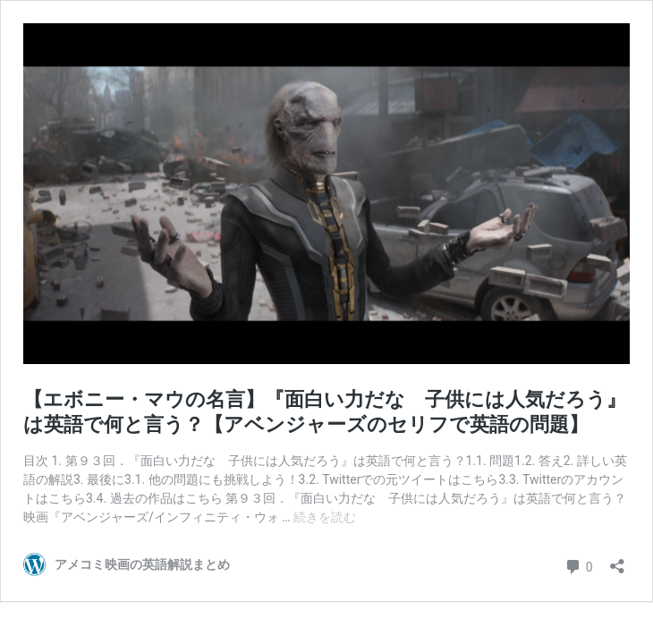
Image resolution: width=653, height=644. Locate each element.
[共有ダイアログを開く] (617, 560)
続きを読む (325, 517)
